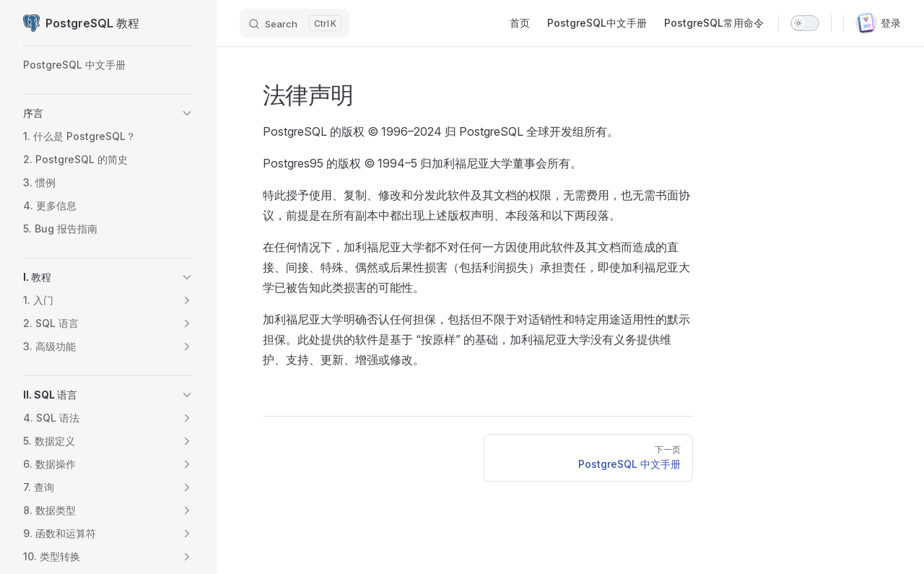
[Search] (295, 23)
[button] (187, 113)
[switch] (805, 23)
